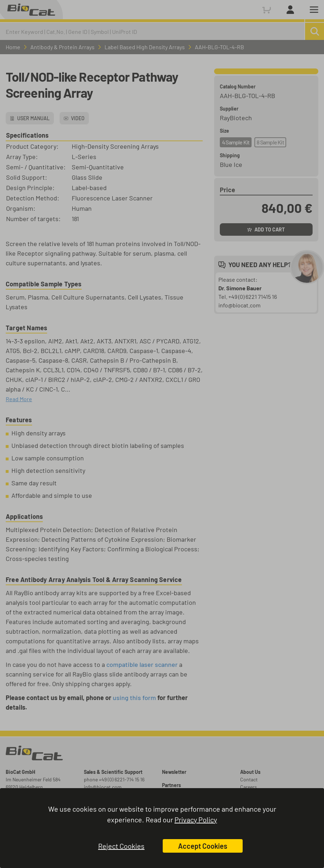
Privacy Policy (196, 820)
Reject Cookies (121, 846)
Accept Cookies (203, 846)
